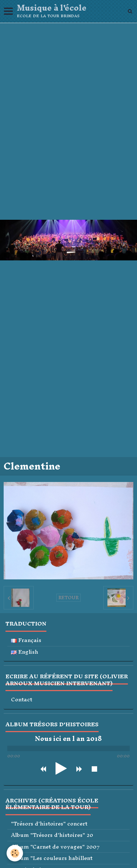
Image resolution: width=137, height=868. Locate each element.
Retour (68, 598)
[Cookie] (15, 853)
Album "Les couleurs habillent (52, 858)
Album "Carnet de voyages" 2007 (55, 847)
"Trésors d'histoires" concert (49, 824)
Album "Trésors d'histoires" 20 (52, 835)
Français (26, 640)
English (25, 652)
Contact (22, 700)
